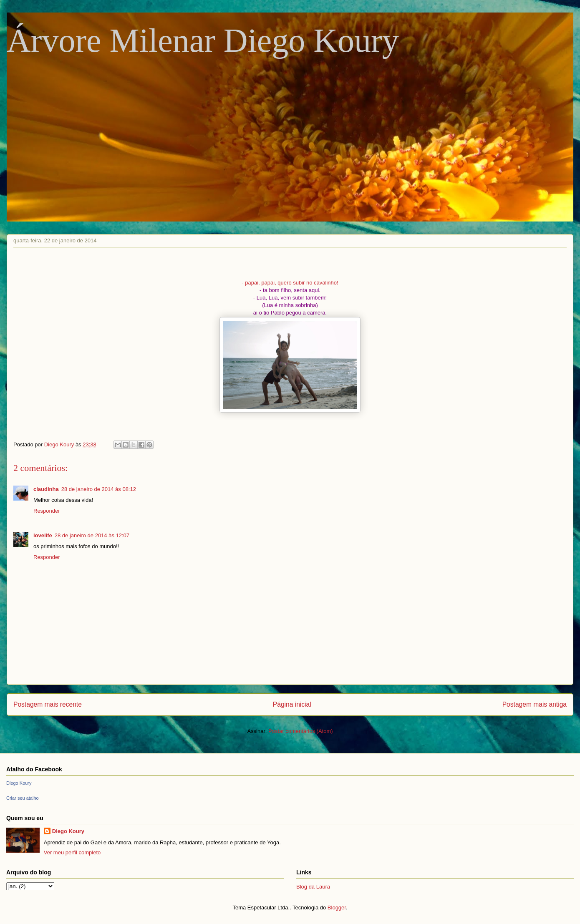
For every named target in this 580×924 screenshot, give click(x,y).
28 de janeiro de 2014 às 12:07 (92, 535)
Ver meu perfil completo (72, 852)
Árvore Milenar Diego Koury (203, 40)
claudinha (46, 489)
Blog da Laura (313, 887)
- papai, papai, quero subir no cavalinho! (290, 283)
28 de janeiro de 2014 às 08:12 (99, 489)
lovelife (43, 535)
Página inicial (292, 704)
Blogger (337, 908)
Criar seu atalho (23, 798)
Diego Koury (19, 783)
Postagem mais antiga (535, 704)
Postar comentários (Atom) (301, 731)
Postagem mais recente (48, 704)
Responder (47, 511)
